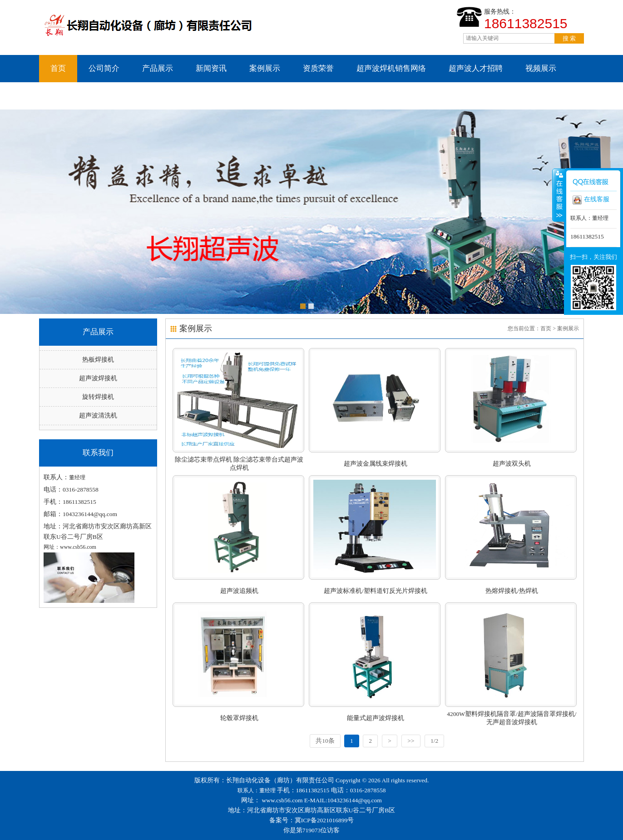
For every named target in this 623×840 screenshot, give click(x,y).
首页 (58, 68)
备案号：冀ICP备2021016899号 (312, 820)
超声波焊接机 (98, 378)
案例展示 (265, 68)
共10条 (325, 741)
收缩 (559, 195)
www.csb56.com (282, 800)
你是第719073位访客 (312, 830)
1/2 (434, 741)
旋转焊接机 (98, 397)
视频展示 (541, 68)
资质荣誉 (318, 68)
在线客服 (591, 200)
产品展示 (158, 68)
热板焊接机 (98, 360)
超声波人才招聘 (476, 68)
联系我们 (66, 96)
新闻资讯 (211, 68)
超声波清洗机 (98, 415)
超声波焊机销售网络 (391, 68)
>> (411, 741)
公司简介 (104, 68)
